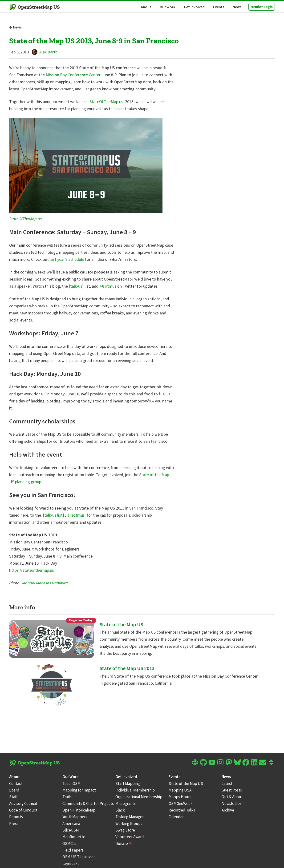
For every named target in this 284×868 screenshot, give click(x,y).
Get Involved (194, 7)
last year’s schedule (67, 259)
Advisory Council (23, 804)
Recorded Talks (182, 810)
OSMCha (69, 844)
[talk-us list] (54, 515)
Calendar (176, 817)
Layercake (71, 864)
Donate (124, 844)
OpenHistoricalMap (79, 810)
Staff (13, 797)
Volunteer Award (130, 837)
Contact (16, 784)
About (146, 7)
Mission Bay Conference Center (74, 75)
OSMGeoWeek (181, 804)
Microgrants (126, 804)
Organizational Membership (139, 797)
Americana (71, 824)
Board (14, 790)
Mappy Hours (180, 797)
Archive (228, 810)
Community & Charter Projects (88, 804)
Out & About (232, 797)
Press (14, 824)
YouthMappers (75, 817)
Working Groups (129, 824)
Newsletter (231, 804)
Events (219, 7)
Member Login (262, 7)
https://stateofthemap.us (32, 570)
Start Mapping (128, 784)
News (237, 7)
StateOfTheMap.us (107, 102)
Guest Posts (232, 790)
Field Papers (73, 850)
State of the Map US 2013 (127, 668)
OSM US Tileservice (79, 857)
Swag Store (125, 830)
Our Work (167, 7)
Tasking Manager (130, 817)
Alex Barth (45, 52)
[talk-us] (77, 286)
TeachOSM (71, 784)
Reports (16, 817)
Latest (227, 784)
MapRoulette (74, 837)
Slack (120, 810)
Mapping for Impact (79, 790)
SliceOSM (71, 830)
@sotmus (108, 286)
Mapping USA (180, 790)
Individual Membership (135, 790)
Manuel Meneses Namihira (45, 583)
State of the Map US (121, 624)
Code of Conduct (23, 810)
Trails (67, 797)
